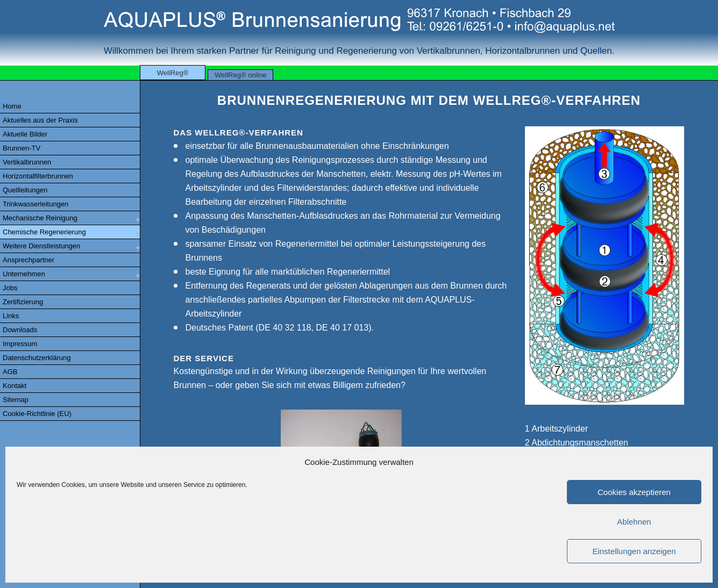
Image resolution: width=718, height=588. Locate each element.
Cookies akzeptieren (634, 492)
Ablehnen (634, 522)
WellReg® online (241, 75)
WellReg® (173, 73)
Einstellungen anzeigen (634, 551)
